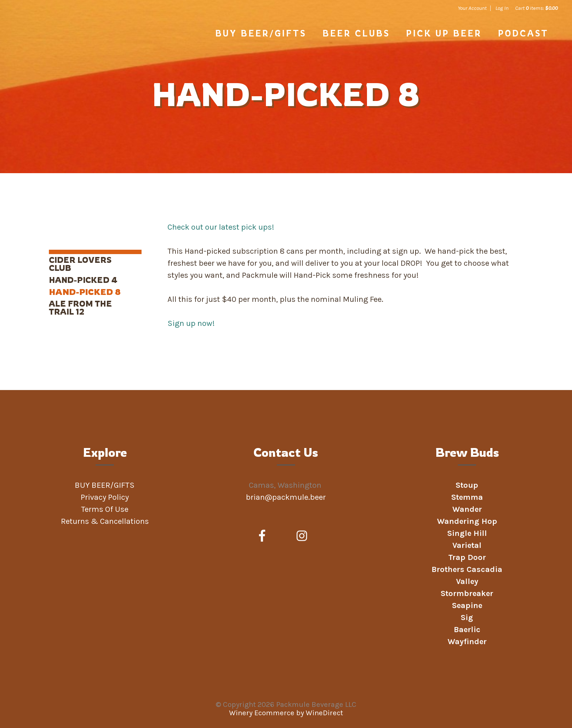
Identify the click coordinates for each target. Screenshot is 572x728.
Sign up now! (191, 323)
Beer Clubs (356, 33)
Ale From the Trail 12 (80, 307)
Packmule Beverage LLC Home (71, 41)
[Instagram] (302, 536)
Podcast (523, 33)
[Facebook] (262, 536)
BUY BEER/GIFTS (261, 33)
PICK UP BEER (444, 33)
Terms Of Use (105, 509)
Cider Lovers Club (80, 264)
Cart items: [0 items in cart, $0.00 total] (536, 8)
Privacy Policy (105, 497)
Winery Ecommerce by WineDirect (286, 713)
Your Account (472, 8)
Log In (502, 8)
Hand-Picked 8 (85, 292)
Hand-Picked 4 (83, 280)
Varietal (467, 545)
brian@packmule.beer (287, 497)
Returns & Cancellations (105, 521)
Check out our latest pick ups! (221, 227)
